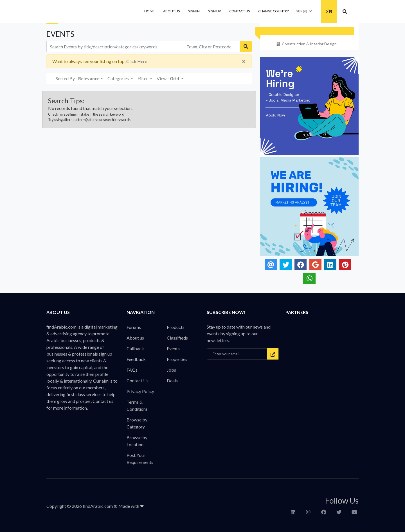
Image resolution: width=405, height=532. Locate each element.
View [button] (168, 78)
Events (173, 348)
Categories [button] (119, 78)
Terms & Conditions (137, 405)
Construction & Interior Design (306, 44)
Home (149, 11)
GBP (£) (304, 11)
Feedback (136, 359)
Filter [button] (143, 78)
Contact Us (239, 11)
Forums (134, 327)
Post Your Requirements (140, 459)
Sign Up (214, 11)
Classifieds (177, 338)
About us (171, 11)
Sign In (194, 11)
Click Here (137, 61)
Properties (177, 359)
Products (176, 327)
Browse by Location (137, 441)
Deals (172, 381)
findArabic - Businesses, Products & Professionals (89, 12)
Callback (135, 348)
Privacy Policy (140, 391)
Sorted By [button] (78, 78)
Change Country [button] (274, 11)
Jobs (171, 370)
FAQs (132, 370)
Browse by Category (137, 423)
